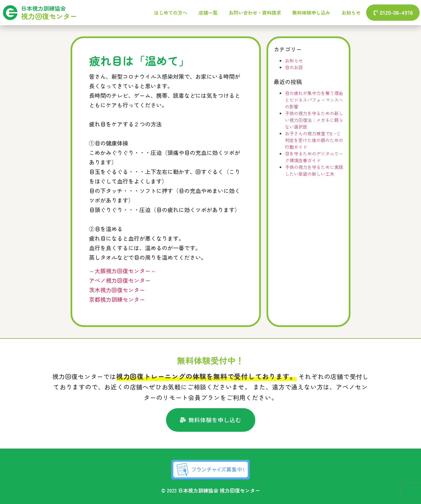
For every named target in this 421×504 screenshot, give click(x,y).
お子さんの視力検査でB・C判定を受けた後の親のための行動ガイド (314, 140)
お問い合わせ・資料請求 (255, 12)
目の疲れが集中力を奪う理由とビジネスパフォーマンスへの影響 (314, 100)
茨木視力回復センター (117, 290)
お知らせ (351, 12)
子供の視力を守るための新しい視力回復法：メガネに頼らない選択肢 (314, 120)
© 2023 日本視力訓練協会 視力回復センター (211, 490)
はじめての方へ (171, 12)
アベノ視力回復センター (120, 280)
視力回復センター (49, 16)
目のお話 (294, 67)
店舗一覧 (208, 12)
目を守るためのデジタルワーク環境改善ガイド (314, 157)
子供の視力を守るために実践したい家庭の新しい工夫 (314, 170)
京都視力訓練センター (117, 299)
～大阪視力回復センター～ (123, 271)
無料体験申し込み (311, 12)
